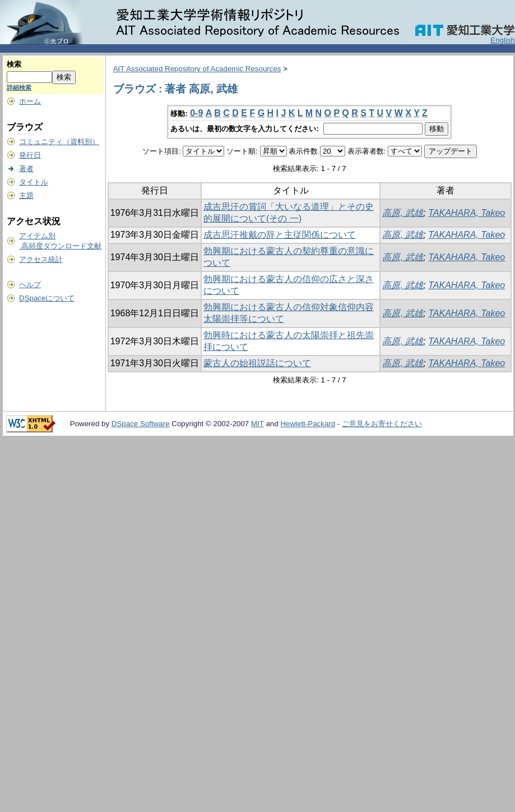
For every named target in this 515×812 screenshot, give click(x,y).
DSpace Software (141, 424)
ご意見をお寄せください (382, 424)
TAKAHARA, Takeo (467, 213)
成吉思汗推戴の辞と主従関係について (280, 235)
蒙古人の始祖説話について (257, 363)
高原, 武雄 (403, 213)
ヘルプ (30, 285)
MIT (257, 424)
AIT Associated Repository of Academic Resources (197, 69)
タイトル (34, 182)
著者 (26, 169)
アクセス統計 (41, 259)
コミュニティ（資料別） (59, 142)
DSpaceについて (47, 298)
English (503, 40)
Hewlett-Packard (308, 424)
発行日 (30, 155)
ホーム (30, 101)
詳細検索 (19, 87)
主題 (26, 195)
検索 (14, 64)
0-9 (196, 113)
